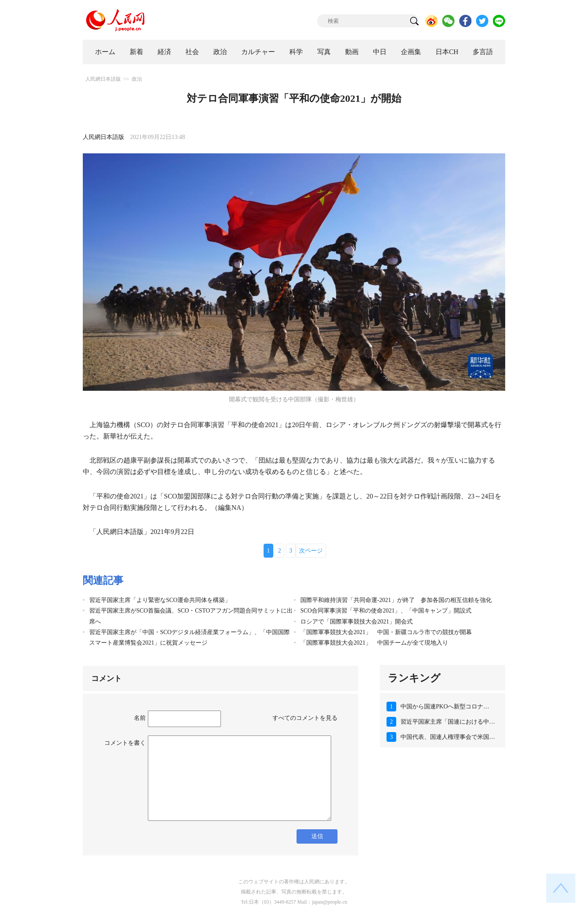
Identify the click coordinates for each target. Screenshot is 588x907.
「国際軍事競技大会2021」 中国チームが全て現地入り (374, 643)
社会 (192, 52)
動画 (352, 52)
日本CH (447, 52)
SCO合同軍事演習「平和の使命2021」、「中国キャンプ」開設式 (386, 611)
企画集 (411, 52)
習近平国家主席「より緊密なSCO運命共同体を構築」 (160, 600)
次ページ (311, 551)
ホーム (105, 52)
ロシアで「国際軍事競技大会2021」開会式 (357, 622)
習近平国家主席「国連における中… (448, 722)
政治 (220, 52)
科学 (296, 52)
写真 (324, 52)
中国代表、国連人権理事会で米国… (448, 737)
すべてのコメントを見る (305, 718)
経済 (164, 52)
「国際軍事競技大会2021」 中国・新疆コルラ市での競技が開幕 (386, 632)
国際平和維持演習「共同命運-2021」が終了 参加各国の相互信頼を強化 (396, 600)
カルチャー (258, 52)
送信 (317, 836)
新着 (136, 52)
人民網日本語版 (103, 79)
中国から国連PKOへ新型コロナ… (445, 707)
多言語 (483, 52)
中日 (380, 52)
